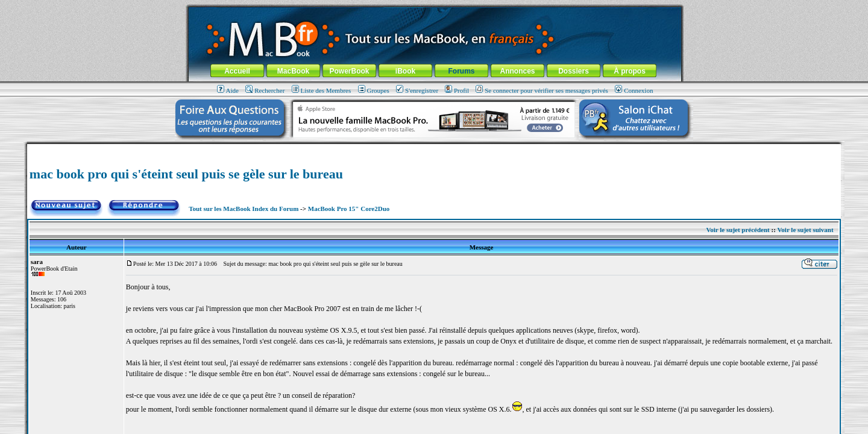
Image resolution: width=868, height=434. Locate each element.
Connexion (634, 90)
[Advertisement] (434, 149)
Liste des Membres (322, 90)
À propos (630, 71)
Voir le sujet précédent (737, 230)
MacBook (293, 71)
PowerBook (349, 71)
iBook (405, 71)
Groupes (374, 90)
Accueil (237, 71)
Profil (457, 90)
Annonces (517, 71)
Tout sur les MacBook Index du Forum (244, 209)
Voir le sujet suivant (805, 230)
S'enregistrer (417, 90)
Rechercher (265, 90)
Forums (461, 71)
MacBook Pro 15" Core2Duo (349, 209)
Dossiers (574, 71)
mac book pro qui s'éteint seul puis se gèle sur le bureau (186, 174)
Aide (228, 90)
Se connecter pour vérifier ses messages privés (542, 90)
